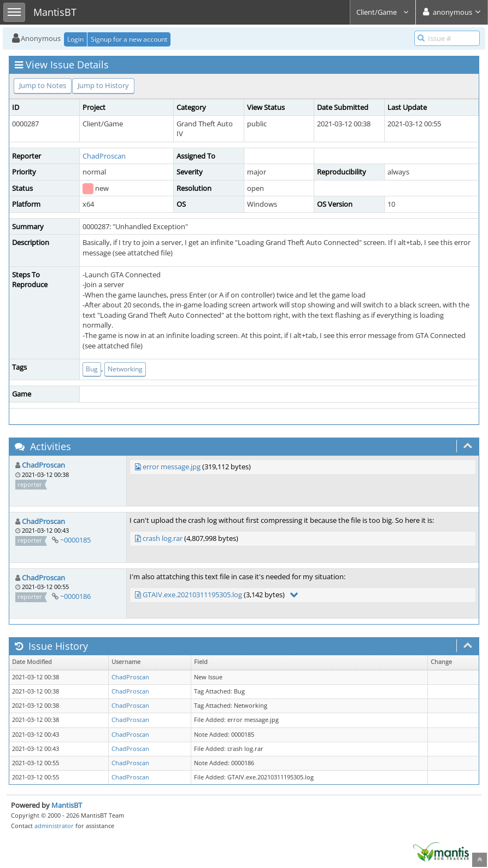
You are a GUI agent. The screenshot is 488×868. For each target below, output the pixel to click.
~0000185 (75, 540)
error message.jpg (172, 467)
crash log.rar (163, 538)
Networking (125, 369)
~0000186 (75, 596)
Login (75, 39)
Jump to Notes (43, 85)
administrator (54, 826)
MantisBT (67, 805)
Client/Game (383, 12)
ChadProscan (104, 156)
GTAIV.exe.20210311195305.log (192, 595)
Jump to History (103, 85)
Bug (92, 369)
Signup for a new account (129, 39)
